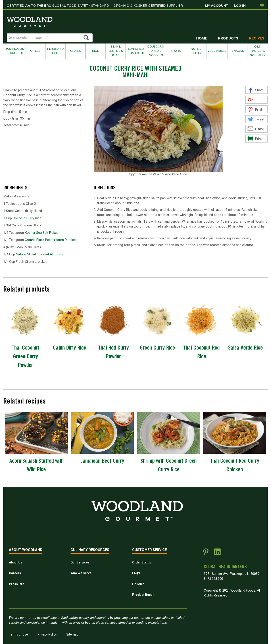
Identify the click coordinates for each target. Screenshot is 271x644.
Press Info (17, 584)
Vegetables (217, 51)
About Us (16, 562)
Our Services (80, 562)
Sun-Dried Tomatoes (136, 51)
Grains (76, 51)
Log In (240, 6)
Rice (96, 51)
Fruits (176, 51)
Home (202, 38)
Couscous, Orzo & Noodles (156, 51)
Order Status (142, 562)
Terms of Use (18, 634)
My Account (216, 6)
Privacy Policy (47, 634)
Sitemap (72, 634)
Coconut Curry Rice (27, 218)
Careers (15, 573)
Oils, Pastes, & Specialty (258, 51)
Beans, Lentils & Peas (116, 51)
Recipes (257, 38)
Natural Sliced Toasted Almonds (39, 254)
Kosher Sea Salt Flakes (42, 233)
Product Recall (143, 595)
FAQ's (136, 573)
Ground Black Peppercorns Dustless (51, 240)
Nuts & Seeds (196, 51)
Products (228, 38)
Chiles (35, 51)
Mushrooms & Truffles (14, 51)
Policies (138, 584)
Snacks (238, 51)
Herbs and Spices (55, 51)
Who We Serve (81, 573)
